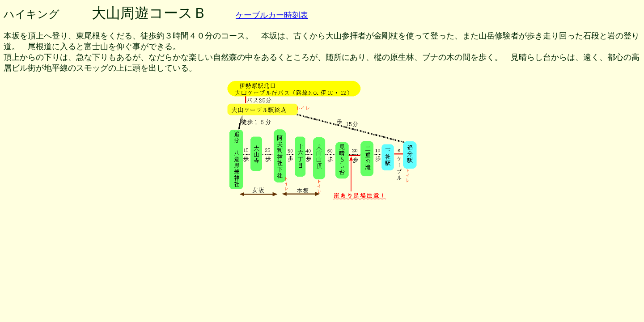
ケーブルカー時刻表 (272, 15)
